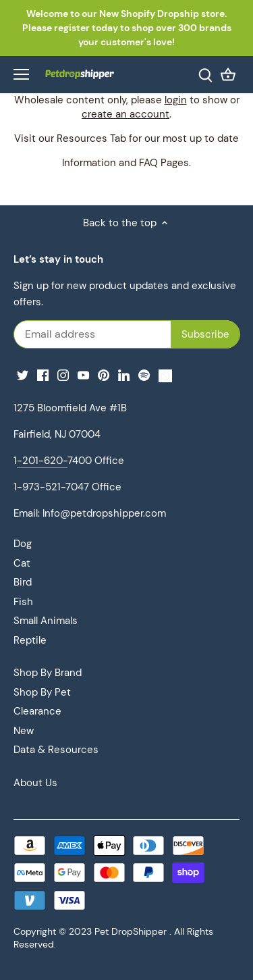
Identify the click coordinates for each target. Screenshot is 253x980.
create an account (125, 114)
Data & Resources (56, 750)
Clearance (37, 711)
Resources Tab (91, 138)
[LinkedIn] (124, 375)
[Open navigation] (21, 74)
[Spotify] (144, 375)
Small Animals (46, 621)
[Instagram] (63, 375)
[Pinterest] (104, 375)
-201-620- (42, 461)
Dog (23, 544)
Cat (22, 563)
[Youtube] (83, 375)
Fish (23, 602)
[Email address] (126, 334)
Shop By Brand (48, 673)
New (24, 731)
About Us (35, 783)
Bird (23, 582)
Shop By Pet (42, 692)
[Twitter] (23, 375)
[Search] (205, 75)
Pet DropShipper (131, 932)
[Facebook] (43, 375)
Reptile (30, 640)
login (176, 100)
